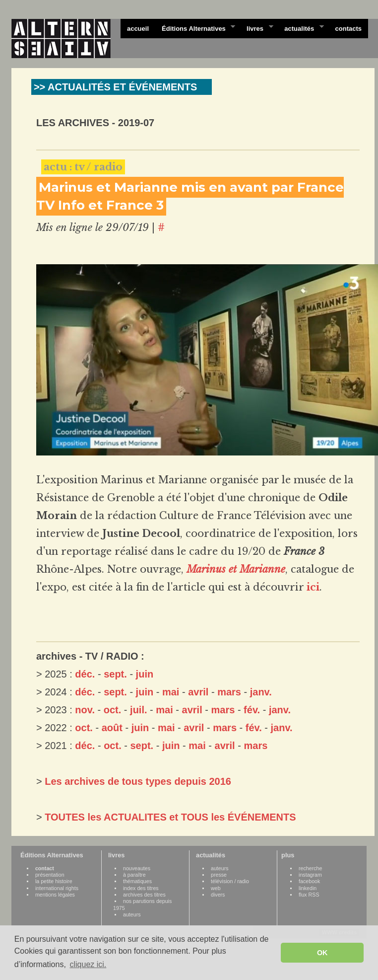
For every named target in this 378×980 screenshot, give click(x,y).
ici (313, 587)
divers (218, 895)
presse (219, 875)
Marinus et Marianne (236, 569)
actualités (301, 28)
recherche (310, 868)
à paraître (134, 875)
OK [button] (322, 953)
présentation (50, 875)
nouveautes (137, 868)
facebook (309, 881)
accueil (138, 29)
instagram (310, 875)
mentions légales (55, 895)
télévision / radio (230, 881)
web (216, 888)
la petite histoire (54, 881)
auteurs (132, 914)
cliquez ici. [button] (88, 964)
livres (256, 28)
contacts (348, 29)
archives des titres (144, 895)
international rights (57, 888)
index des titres (141, 888)
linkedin (308, 888)
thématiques (137, 881)
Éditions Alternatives (195, 28)
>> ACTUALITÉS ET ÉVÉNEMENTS (115, 87)
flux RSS (309, 895)
